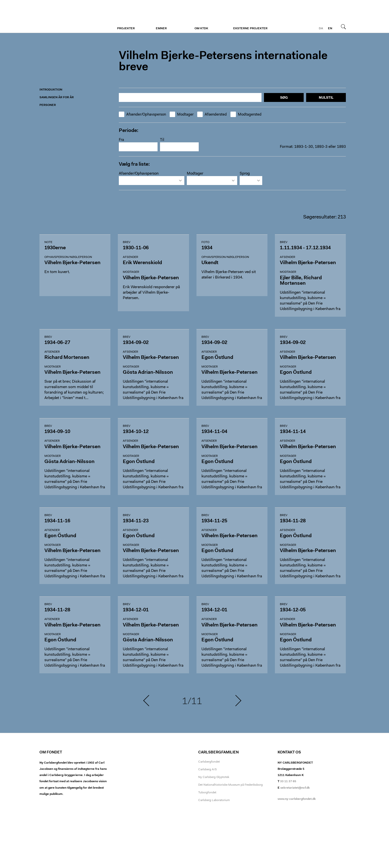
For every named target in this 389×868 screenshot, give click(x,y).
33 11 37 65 (288, 781)
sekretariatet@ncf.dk (295, 788)
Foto (205, 242)
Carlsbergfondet (209, 762)
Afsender (130, 257)
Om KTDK (201, 29)
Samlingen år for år (57, 97)
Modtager (182, 115)
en (330, 29)
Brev (127, 242)
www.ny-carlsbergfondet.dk (297, 799)
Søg (343, 27)
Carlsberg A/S (208, 770)
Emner (161, 29)
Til (162, 140)
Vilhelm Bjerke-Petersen (70, 17)
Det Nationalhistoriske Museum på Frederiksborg (230, 785)
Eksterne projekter (250, 29)
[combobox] (152, 181)
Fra (121, 140)
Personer (48, 105)
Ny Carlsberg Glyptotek (214, 777)
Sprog (245, 174)
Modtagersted (246, 115)
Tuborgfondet (207, 793)
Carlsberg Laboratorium (214, 800)
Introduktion (51, 90)
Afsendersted (212, 115)
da (321, 29)
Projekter (126, 29)
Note (48, 242)
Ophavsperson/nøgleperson (68, 257)
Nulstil (326, 98)
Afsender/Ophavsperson (142, 115)
